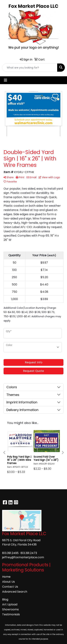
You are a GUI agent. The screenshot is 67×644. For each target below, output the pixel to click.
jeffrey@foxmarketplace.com (23, 557)
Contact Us (10, 587)
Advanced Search (15, 592)
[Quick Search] (30, 68)
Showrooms (10, 609)
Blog (5, 599)
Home (6, 577)
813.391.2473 (29, 553)
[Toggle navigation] (6, 80)
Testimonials (11, 614)
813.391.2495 (10, 553)
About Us (8, 582)
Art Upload (10, 604)
